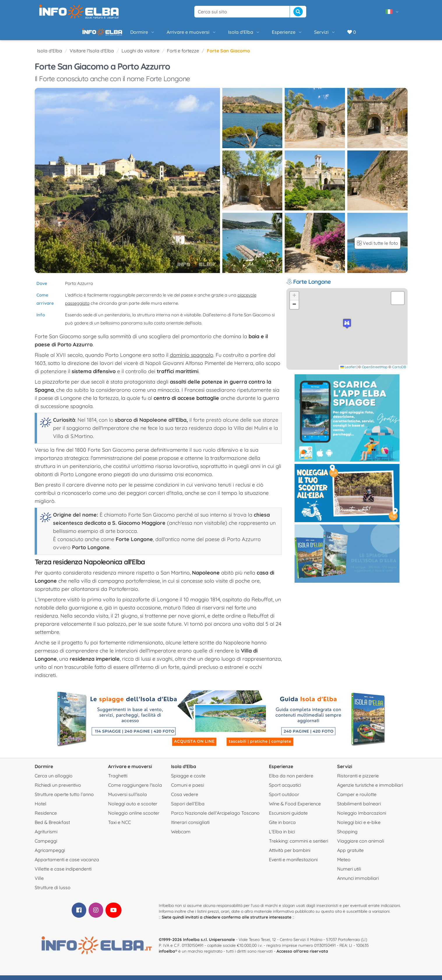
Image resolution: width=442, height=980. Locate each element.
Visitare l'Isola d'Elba (92, 55)
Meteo (344, 864)
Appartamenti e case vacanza (67, 864)
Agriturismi (46, 836)
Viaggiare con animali (361, 846)
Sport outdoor (284, 799)
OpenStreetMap (375, 372)
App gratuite (350, 855)
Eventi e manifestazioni (293, 864)
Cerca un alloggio (54, 780)
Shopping (347, 836)
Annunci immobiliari (358, 883)
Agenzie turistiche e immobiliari (370, 790)
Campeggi (46, 846)
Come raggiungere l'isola (135, 790)
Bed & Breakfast (52, 827)
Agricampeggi (50, 855)
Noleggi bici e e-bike (359, 827)
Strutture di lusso (53, 892)
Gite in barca (282, 827)
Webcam (181, 836)
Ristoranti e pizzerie (358, 780)
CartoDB (399, 372)
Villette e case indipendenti (63, 873)
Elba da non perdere (291, 780)
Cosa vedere (185, 799)
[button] (347, 328)
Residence (46, 818)
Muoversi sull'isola (127, 799)
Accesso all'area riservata (302, 956)
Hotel (40, 808)
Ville (39, 883)
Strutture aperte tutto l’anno (64, 799)
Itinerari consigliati (190, 827)
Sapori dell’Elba (188, 808)
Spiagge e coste (188, 780)
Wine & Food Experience (295, 808)
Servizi (305, 34)
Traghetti (118, 780)
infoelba (167, 956)
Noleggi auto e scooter (133, 808)
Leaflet (348, 372)
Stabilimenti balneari (359, 808)
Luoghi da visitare (140, 55)
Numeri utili (349, 873)
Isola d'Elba (224, 34)
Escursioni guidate (288, 818)
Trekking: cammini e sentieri (299, 846)
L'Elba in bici (282, 836)
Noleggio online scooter (134, 818)
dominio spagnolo (192, 360)
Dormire (123, 34)
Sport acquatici (285, 790)
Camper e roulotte (357, 799)
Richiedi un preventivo (58, 790)
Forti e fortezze (183, 55)
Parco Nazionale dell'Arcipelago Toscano (215, 818)
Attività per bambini (290, 855)
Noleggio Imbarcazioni (362, 818)
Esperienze (267, 34)
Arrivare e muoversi (172, 34)
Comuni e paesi (187, 790)
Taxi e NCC (119, 827)
